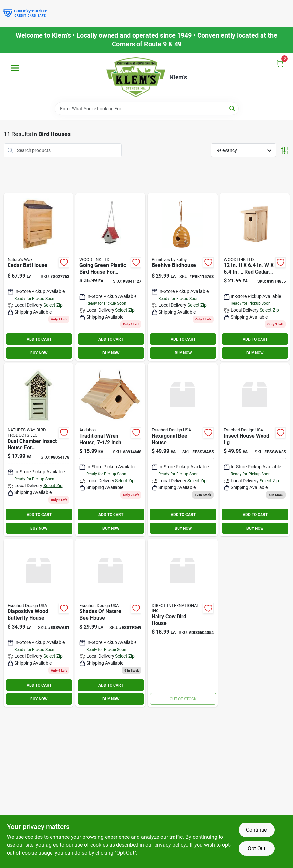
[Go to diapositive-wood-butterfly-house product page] (39, 623)
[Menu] (15, 68)
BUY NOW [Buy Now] (39, 353)
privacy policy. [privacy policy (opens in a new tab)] (171, 845)
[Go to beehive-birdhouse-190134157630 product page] (183, 277)
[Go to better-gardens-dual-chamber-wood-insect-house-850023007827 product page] (39, 450)
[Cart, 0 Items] (280, 63)
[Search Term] (147, 109)
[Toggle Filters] (285, 150)
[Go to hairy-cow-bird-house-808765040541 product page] (183, 623)
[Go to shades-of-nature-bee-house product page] (110, 623)
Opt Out (257, 848)
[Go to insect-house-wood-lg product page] (255, 450)
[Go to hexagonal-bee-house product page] (183, 450)
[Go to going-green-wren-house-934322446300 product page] (110, 277)
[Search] (232, 108)
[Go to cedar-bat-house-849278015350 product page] (39, 277)
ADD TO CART (39, 339)
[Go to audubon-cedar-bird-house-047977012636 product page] (255, 277)
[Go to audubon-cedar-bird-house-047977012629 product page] (110, 450)
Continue (256, 830)
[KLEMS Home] (136, 77)
